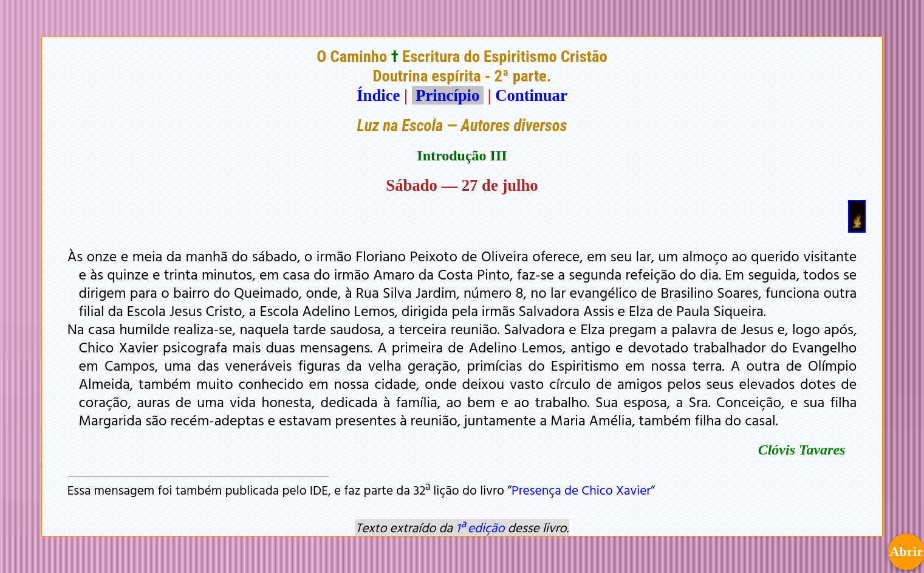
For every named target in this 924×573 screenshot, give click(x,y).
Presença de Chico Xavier (581, 490)
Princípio (448, 95)
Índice (378, 95)
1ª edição (480, 527)
